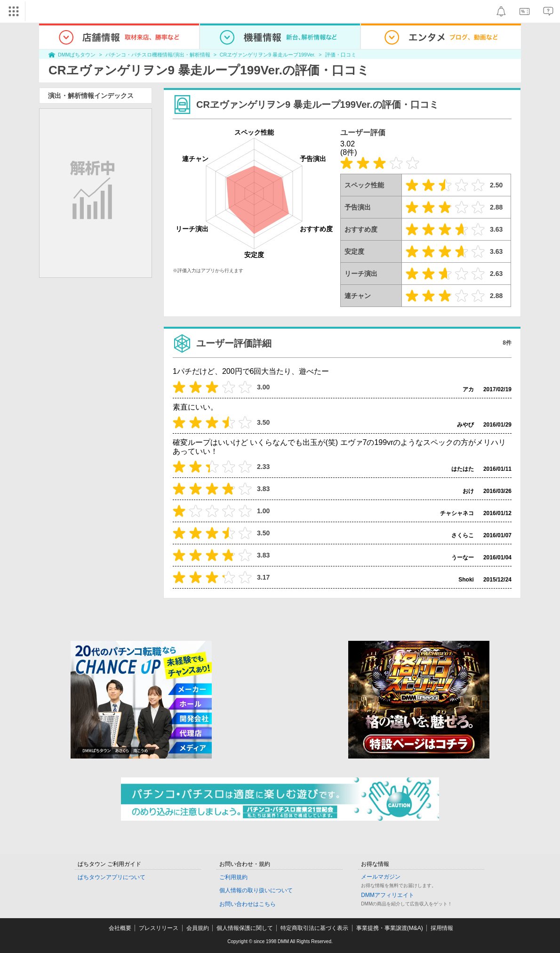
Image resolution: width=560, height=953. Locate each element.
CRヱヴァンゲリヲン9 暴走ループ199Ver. (268, 55)
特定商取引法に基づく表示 (314, 928)
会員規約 (198, 928)
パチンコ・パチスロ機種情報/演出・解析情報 (158, 55)
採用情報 (442, 928)
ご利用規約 (233, 877)
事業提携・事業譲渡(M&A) (390, 928)
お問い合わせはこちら (248, 904)
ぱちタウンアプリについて (112, 877)
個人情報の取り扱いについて (256, 890)
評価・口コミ (341, 55)
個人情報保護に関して (245, 928)
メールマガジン (381, 877)
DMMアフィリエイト (388, 895)
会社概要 (120, 928)
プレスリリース (159, 928)
